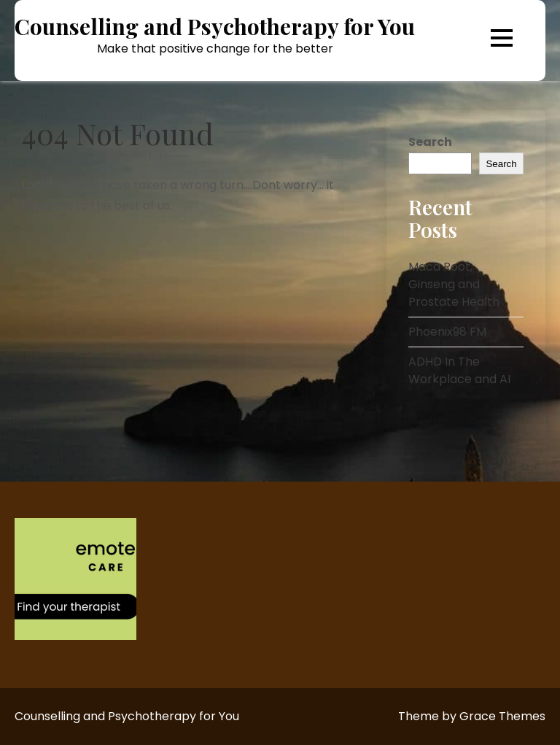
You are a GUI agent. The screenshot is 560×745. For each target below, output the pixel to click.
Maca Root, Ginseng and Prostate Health (454, 284)
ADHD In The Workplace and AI (459, 370)
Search (430, 142)
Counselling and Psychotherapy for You (215, 27)
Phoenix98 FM (447, 332)
